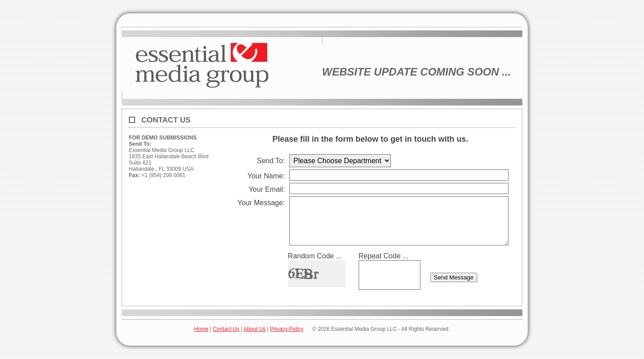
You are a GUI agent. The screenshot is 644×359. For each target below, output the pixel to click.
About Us (254, 329)
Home (201, 329)
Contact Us (226, 329)
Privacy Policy (287, 329)
